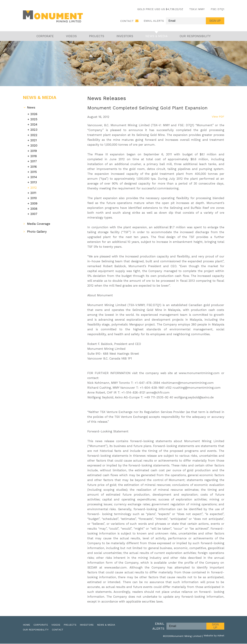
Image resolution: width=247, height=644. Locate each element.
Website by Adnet (214, 636)
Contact (127, 21)
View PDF (218, 117)
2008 (34, 206)
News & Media (156, 36)
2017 (34, 160)
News (31, 108)
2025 (34, 120)
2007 (34, 211)
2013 (34, 180)
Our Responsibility (195, 36)
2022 (34, 135)
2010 (34, 195)
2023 (34, 130)
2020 (34, 145)
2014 (34, 175)
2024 (34, 125)
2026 (34, 114)
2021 (34, 140)
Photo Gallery (37, 228)
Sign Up (215, 626)
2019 (34, 150)
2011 (33, 190)
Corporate (45, 36)
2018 (34, 155)
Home (26, 625)
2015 (34, 170)
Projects (97, 36)
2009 (34, 201)
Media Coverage (39, 221)
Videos (71, 36)
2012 (34, 185)
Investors (125, 36)
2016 (34, 165)
